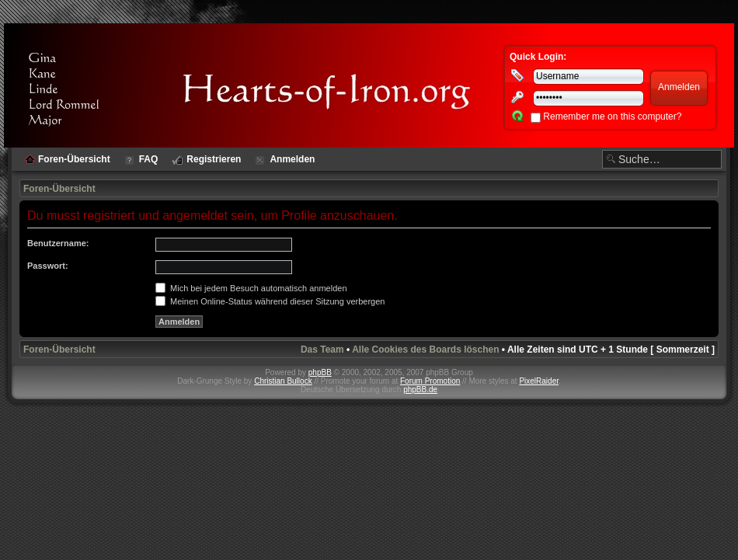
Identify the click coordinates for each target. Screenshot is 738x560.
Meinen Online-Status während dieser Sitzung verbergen (270, 301)
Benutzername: (58, 243)
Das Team (322, 350)
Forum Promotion (430, 381)
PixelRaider (539, 381)
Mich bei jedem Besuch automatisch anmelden (251, 288)
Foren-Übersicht (59, 189)
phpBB (320, 372)
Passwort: (48, 266)
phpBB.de (420, 390)
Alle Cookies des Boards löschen (425, 350)
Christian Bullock (283, 381)
